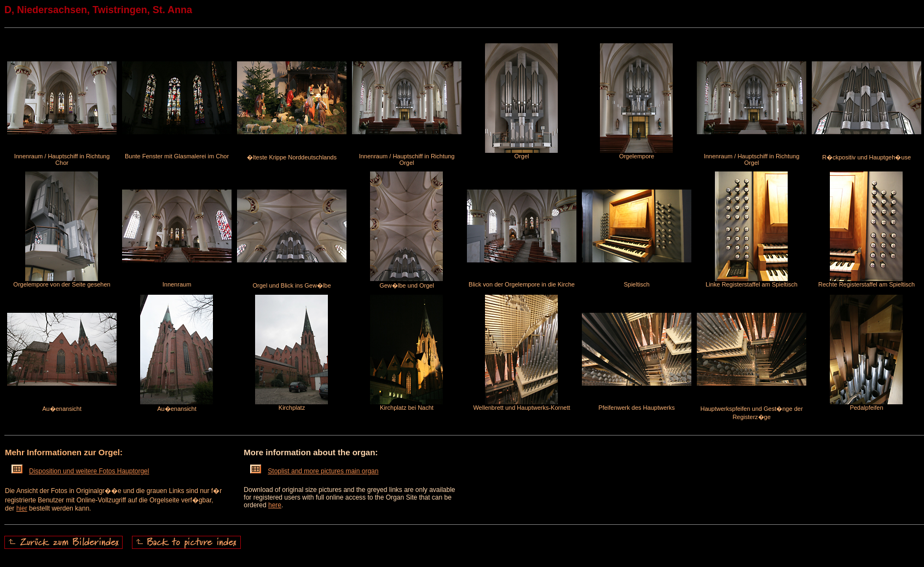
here (275, 505)
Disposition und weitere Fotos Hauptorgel (80, 471)
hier (22, 508)
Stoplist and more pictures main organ (314, 471)
